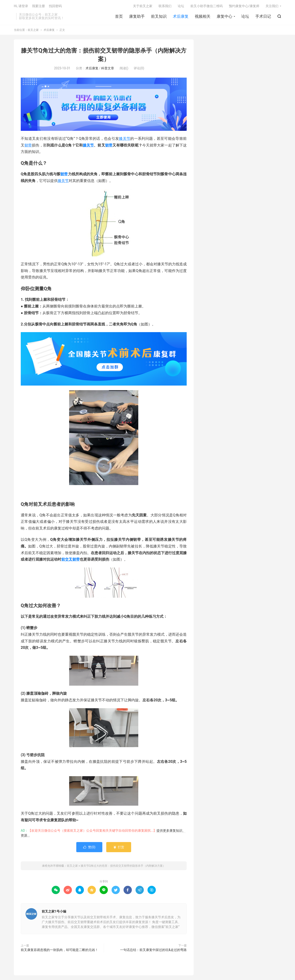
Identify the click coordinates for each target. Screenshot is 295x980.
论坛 (245, 16)
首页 (119, 16)
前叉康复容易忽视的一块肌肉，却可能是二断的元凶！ (59, 950)
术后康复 (181, 16)
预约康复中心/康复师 (244, 6)
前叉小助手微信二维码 (206, 6)
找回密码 (55, 6)
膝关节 (125, 139)
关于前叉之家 (143, 6)
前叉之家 (33, 30)
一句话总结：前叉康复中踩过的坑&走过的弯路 (153, 950)
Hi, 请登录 (21, 6)
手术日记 (263, 16)
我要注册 (38, 6)
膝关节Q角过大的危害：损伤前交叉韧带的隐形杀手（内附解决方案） (123, 866)
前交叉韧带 (71, 559)
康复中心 (224, 16)
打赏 (119, 847)
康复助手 (137, 16)
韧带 (28, 145)
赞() (89, 847)
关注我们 (272, 6)
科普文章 (108, 68)
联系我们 (165, 6)
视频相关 (203, 16)
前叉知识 (159, 16)
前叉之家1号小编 (54, 911)
